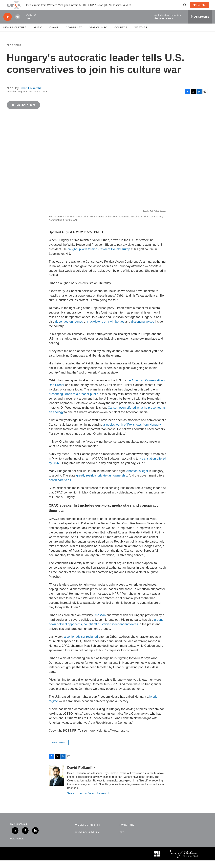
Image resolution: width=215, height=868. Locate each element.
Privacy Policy (127, 832)
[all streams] (200, 24)
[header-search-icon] (186, 9)
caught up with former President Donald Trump (99, 257)
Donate (203, 9)
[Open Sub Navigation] (29, 35)
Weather (141, 35)
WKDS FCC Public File (87, 840)
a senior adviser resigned (81, 644)
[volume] (18, 24)
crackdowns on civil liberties (106, 329)
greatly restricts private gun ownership (102, 483)
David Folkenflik (31, 96)
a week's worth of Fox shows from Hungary (132, 432)
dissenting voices (143, 329)
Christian (100, 623)
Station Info (98, 35)
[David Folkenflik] (56, 783)
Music (38, 35)
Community (74, 35)
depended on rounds (69, 329)
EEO (122, 840)
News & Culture (15, 35)
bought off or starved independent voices (111, 632)
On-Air (54, 35)
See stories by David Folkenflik (89, 801)
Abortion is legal (137, 479)
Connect (121, 35)
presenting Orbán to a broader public (73, 402)
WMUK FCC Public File (87, 832)
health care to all (60, 488)
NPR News (14, 53)
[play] (8, 24)
